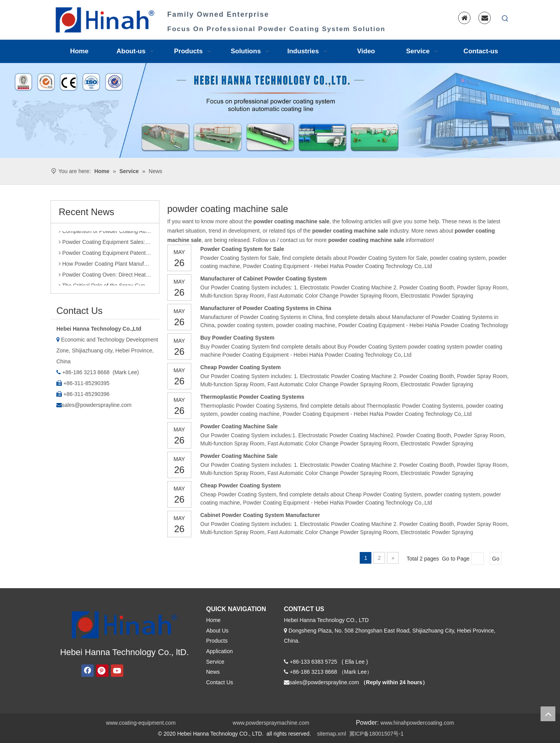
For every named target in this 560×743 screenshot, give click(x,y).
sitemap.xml (332, 734)
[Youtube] (117, 671)
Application (220, 651)
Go (496, 559)
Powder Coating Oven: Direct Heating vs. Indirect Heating (105, 276)
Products (217, 641)
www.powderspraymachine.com (271, 723)
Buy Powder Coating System (237, 338)
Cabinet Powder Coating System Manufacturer (260, 515)
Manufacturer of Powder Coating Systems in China (266, 308)
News (213, 672)
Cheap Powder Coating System (241, 367)
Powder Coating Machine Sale (239, 426)
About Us (217, 631)
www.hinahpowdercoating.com (417, 723)
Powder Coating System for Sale (242, 249)
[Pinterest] (102, 671)
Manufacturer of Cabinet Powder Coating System (263, 279)
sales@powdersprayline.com (97, 405)
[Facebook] (87, 671)
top (548, 714)
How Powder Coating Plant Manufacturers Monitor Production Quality (105, 265)
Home (213, 620)
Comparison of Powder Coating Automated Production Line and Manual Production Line (105, 233)
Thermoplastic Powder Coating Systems (252, 397)
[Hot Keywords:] (505, 19)
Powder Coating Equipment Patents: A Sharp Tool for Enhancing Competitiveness (105, 254)
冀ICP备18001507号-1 (376, 734)
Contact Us (220, 682)
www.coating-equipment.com (141, 723)
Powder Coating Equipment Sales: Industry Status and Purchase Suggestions (105, 244)
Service (215, 662)
